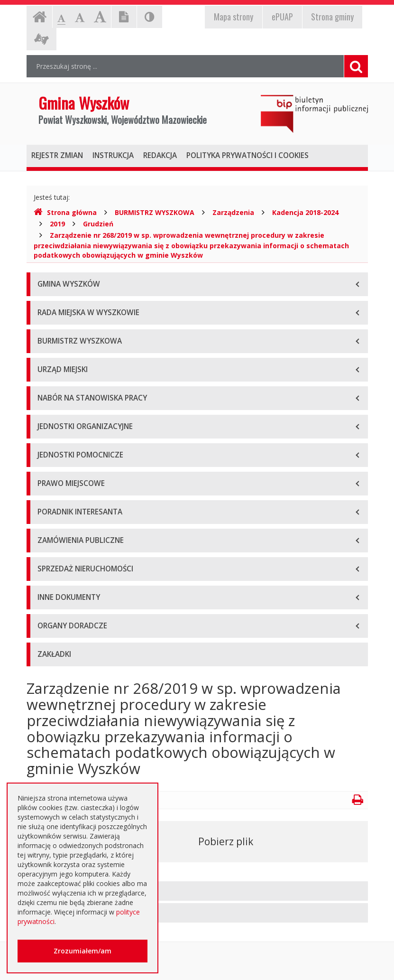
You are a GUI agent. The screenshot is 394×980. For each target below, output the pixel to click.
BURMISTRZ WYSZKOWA (155, 212)
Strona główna (65, 212)
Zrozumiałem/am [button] (82, 951)
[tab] (197, 891)
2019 (57, 224)
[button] (197, 891)
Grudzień (98, 224)
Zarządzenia (233, 212)
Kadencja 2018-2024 (305, 212)
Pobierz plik (226, 841)
